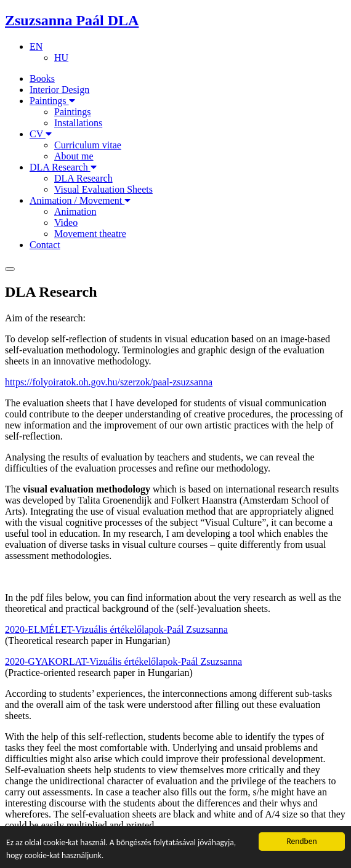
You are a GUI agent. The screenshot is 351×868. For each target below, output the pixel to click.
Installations (78, 123)
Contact (45, 245)
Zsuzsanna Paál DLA (72, 20)
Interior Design (59, 90)
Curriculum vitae (88, 145)
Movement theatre (90, 234)
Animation (75, 211)
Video (66, 223)
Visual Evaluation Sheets (103, 189)
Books (42, 78)
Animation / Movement (80, 200)
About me (74, 156)
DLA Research (63, 167)
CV (41, 134)
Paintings (52, 101)
